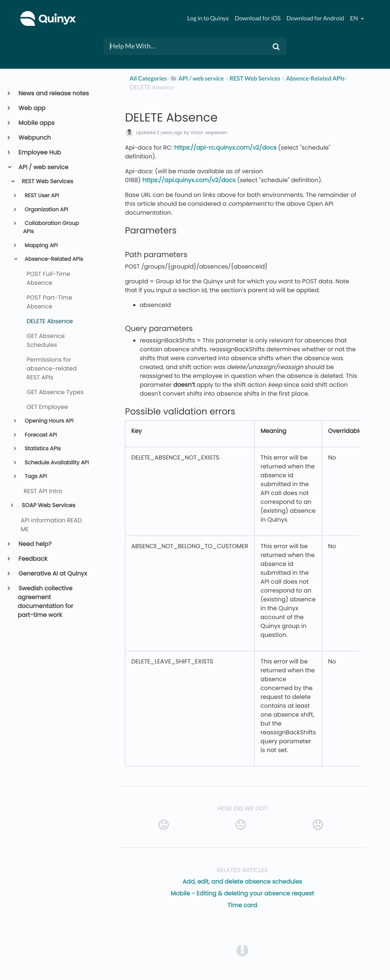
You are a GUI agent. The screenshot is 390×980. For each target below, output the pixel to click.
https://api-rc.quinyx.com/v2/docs (225, 148)
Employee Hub (39, 152)
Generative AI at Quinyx (52, 573)
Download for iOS (258, 18)
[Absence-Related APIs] (315, 78)
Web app (32, 108)
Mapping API (40, 246)
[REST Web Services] (255, 78)
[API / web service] (197, 78)
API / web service (43, 167)
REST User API (41, 196)
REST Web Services (47, 182)
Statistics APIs (42, 449)
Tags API (35, 477)
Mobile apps (36, 123)
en (355, 18)
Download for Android (315, 18)
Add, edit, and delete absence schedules (242, 882)
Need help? (35, 544)
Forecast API (40, 435)
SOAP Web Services (48, 506)
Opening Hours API (48, 421)
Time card (243, 905)
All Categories (148, 78)
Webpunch (34, 138)
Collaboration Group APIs (51, 228)
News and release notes (53, 93)
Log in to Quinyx (208, 18)
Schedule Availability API (56, 463)
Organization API (46, 210)
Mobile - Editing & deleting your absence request (243, 893)
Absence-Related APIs (53, 259)
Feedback (32, 559)
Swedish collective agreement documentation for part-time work (45, 602)
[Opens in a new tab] (242, 950)
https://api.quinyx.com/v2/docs (189, 180)
